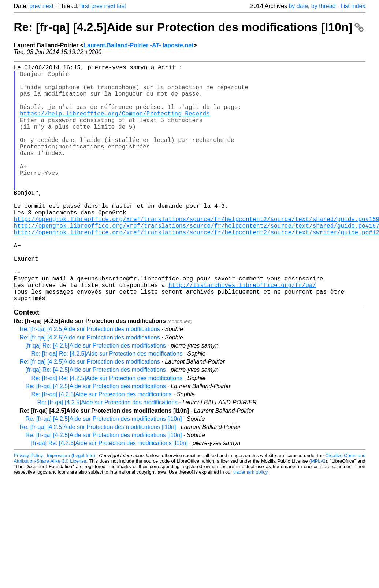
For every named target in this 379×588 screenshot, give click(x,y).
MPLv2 (318, 514)
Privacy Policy (29, 508)
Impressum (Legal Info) (71, 508)
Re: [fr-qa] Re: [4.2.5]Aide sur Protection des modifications (107, 406)
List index (353, 6)
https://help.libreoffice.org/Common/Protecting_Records (115, 125)
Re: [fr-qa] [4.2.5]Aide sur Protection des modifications (90, 382)
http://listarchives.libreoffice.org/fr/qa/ (242, 335)
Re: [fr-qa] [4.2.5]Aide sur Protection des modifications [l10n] (189, 27)
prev (35, 6)
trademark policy (250, 525)
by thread (324, 6)
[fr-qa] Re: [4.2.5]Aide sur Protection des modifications (96, 398)
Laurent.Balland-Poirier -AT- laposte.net (138, 45)
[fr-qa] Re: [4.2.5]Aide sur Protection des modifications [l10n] (110, 496)
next (48, 6)
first (85, 6)
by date (298, 6)
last (121, 6)
